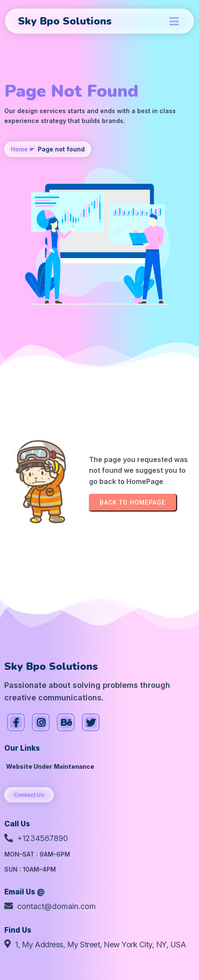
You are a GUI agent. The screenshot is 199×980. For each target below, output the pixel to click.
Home (19, 149)
